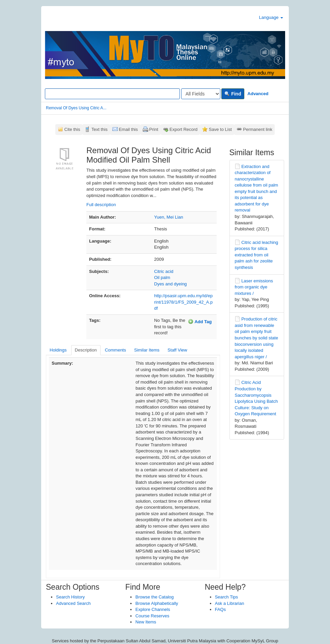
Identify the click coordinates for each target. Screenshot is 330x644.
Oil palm (162, 277)
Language (271, 17)
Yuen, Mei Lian (169, 217)
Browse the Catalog (154, 597)
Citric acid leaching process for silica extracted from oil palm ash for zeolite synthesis (257, 255)
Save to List (220, 129)
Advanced (258, 94)
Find (233, 94)
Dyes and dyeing (171, 284)
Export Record (183, 129)
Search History (70, 597)
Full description (101, 205)
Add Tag (200, 321)
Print (154, 129)
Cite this (72, 129)
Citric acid (164, 271)
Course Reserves (152, 616)
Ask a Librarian (230, 603)
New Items (146, 622)
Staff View (177, 350)
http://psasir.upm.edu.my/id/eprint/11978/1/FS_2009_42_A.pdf (183, 302)
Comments (116, 350)
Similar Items (147, 350)
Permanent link (258, 129)
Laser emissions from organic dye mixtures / (254, 287)
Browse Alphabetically (157, 603)
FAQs (221, 609)
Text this (100, 129)
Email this (128, 129)
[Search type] (201, 94)
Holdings (58, 350)
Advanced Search (73, 603)
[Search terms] (112, 94)
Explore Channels (153, 609)
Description (86, 350)
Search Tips (227, 597)
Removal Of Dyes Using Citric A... (76, 108)
